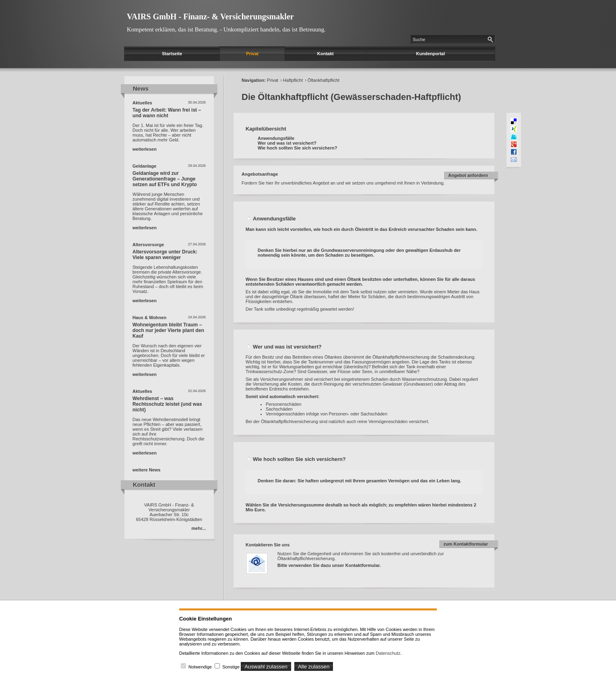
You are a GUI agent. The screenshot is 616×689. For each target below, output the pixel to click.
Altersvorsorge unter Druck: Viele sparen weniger (165, 255)
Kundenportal (431, 54)
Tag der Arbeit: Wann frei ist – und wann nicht (167, 113)
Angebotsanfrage (260, 174)
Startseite (172, 54)
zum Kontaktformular (466, 544)
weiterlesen (145, 149)
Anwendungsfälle (276, 138)
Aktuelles (142, 103)
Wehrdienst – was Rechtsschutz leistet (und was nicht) (167, 404)
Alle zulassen (314, 667)
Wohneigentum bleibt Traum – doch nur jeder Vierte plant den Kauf (168, 330)
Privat (252, 54)
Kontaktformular (363, 565)
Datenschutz (388, 653)
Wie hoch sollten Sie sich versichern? (297, 148)
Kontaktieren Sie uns (268, 545)
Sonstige (231, 667)
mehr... (199, 528)
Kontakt (326, 54)
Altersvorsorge (148, 245)
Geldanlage (144, 166)
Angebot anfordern (468, 175)
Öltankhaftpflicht (324, 80)
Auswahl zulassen (266, 667)
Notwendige (200, 667)
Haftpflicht (293, 80)
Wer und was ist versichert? (287, 143)
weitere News (147, 470)
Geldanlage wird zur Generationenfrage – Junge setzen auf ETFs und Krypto (165, 179)
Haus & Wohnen (149, 318)
